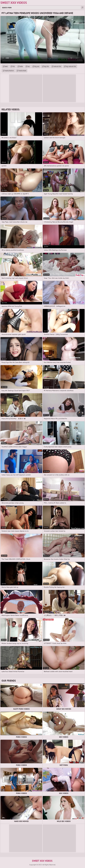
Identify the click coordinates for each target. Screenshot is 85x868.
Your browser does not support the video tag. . (42, 40)
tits (14, 66)
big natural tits (71, 66)
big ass (37, 66)
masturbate (22, 71)
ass (29, 66)
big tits (46, 66)
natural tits (57, 66)
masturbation (9, 71)
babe (21, 66)
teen (6, 66)
